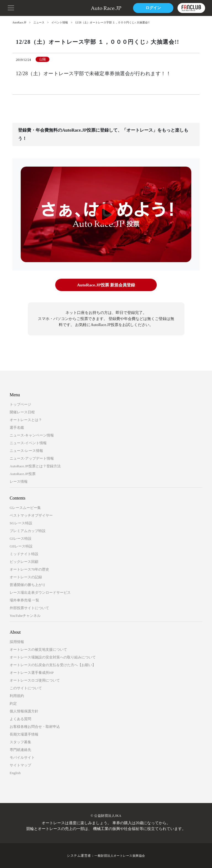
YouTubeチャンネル (25, 615)
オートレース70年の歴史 (29, 569)
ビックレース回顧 (24, 561)
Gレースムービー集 (25, 507)
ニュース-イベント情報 (28, 443)
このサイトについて (26, 688)
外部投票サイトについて (29, 608)
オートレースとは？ (26, 420)
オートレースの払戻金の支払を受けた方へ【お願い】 (53, 665)
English (15, 773)
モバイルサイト (22, 757)
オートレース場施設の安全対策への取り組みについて (53, 657)
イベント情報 (60, 22)
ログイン (153, 8)
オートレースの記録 (26, 577)
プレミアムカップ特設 (28, 531)
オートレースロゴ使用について (35, 680)
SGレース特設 (21, 523)
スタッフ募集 (20, 742)
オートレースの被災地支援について (38, 649)
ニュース (39, 22)
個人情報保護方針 (24, 711)
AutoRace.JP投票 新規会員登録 (106, 285)
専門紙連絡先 (20, 749)
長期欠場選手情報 (24, 734)
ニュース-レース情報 (26, 450)
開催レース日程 (22, 412)
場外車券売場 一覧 (24, 600)
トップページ (20, 404)
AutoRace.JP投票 (23, 474)
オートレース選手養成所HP (32, 672)
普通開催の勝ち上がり (28, 584)
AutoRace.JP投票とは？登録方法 (35, 466)
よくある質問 (20, 719)
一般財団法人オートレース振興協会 (120, 855)
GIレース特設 (21, 538)
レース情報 (19, 481)
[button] (11, 7)
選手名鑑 (17, 427)
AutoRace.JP (20, 22)
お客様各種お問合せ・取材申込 (35, 726)
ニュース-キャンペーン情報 (32, 435)
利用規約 (17, 695)
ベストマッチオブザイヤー (31, 515)
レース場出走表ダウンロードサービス (40, 592)
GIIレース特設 (21, 546)
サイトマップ (20, 765)
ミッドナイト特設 (24, 554)
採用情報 (17, 641)
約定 (13, 703)
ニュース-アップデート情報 (32, 458)
